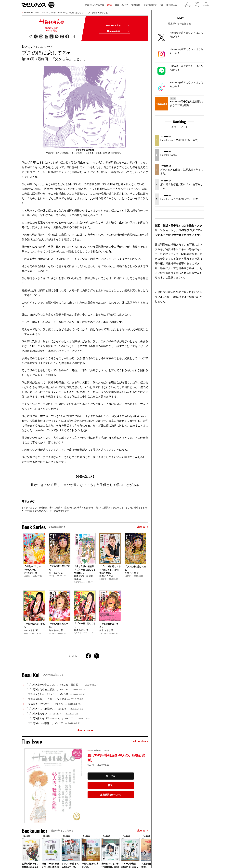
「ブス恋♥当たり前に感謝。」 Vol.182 (56, 690)
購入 (111, 785)
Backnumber (139, 741)
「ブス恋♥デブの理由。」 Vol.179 (53, 704)
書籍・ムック (121, 5)
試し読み (111, 776)
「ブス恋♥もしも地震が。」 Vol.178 (54, 709)
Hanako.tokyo (117, 26)
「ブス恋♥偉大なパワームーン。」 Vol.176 (58, 718)
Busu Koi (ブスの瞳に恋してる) (71, 13)
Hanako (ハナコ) (49, 13)
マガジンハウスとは (94, 5)
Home (37, 13)
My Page (187, 3)
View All (142, 527)
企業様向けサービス (153, 5)
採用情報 (136, 5)
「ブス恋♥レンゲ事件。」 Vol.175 (53, 723)
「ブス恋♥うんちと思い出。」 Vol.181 (56, 694)
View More (85, 731)
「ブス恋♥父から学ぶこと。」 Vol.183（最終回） (62, 685)
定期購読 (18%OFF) (111, 795)
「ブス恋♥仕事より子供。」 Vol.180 (54, 699)
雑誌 (110, 5)
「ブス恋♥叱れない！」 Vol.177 (52, 714)
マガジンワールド (38, 5)
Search (206, 3)
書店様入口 (172, 5)
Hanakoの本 (118, 32)
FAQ (197, 3)
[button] (145, 853)
